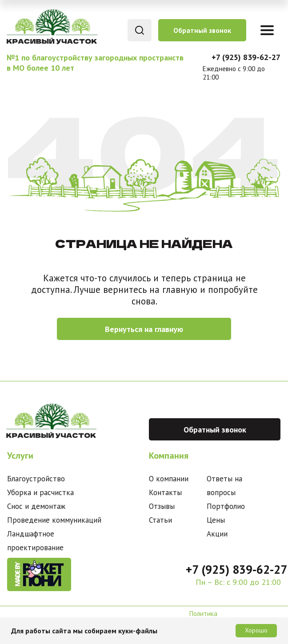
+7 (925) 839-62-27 (246, 57)
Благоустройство (36, 479)
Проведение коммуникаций (54, 520)
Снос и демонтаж (36, 506)
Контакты (165, 492)
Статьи (160, 520)
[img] (51, 26)
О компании (169, 479)
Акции (217, 534)
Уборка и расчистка (40, 492)
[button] (202, 30)
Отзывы (162, 506)
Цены (216, 520)
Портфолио (226, 506)
